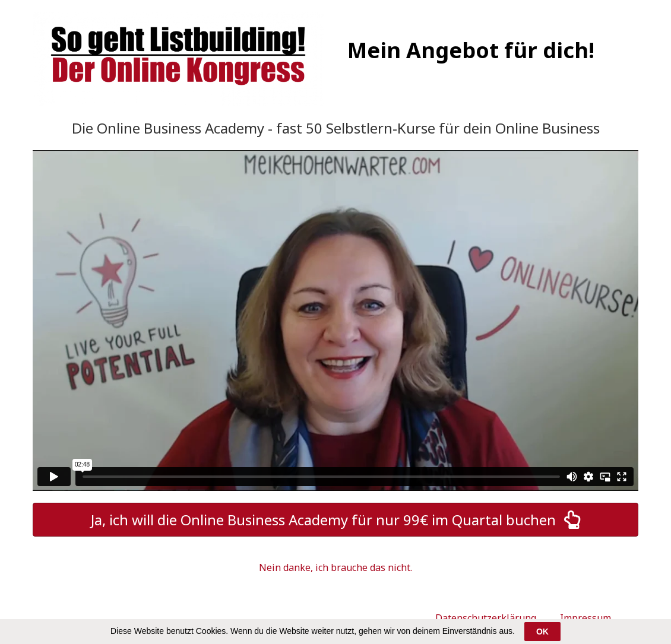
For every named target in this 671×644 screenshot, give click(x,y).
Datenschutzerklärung (486, 618)
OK (542, 632)
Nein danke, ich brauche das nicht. (335, 567)
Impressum (585, 618)
